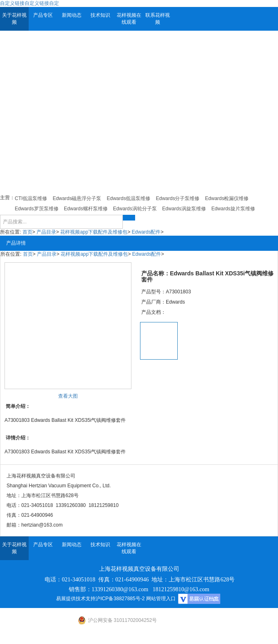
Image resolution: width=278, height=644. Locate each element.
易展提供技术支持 (76, 599)
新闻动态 (72, 15)
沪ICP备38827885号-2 (120, 599)
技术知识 (100, 15)
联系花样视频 (158, 19)
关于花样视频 (14, 19)
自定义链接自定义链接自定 (29, 3)
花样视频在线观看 (129, 19)
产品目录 (46, 232)
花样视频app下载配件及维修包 (94, 232)
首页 (27, 232)
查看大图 (68, 396)
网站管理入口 (161, 599)
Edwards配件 (146, 232)
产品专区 (43, 15)
